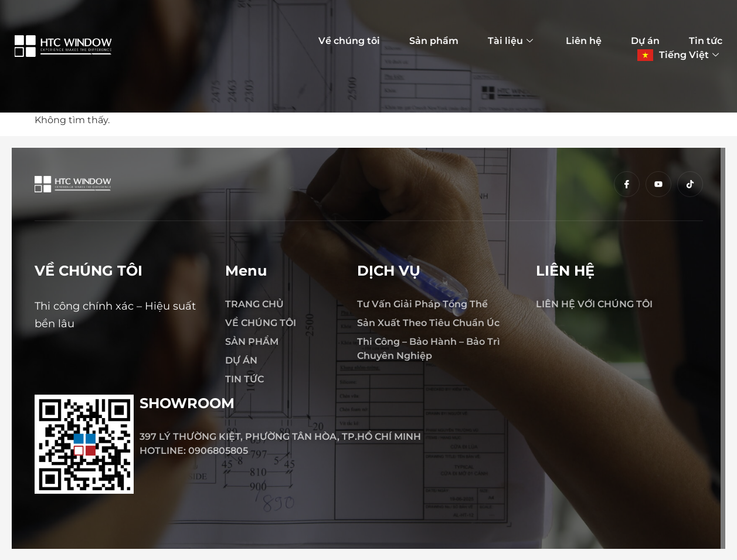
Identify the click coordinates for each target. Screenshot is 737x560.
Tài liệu (510, 41)
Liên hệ (584, 41)
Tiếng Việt (689, 55)
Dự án (645, 41)
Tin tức (706, 41)
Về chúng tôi (349, 41)
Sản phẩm (434, 41)
